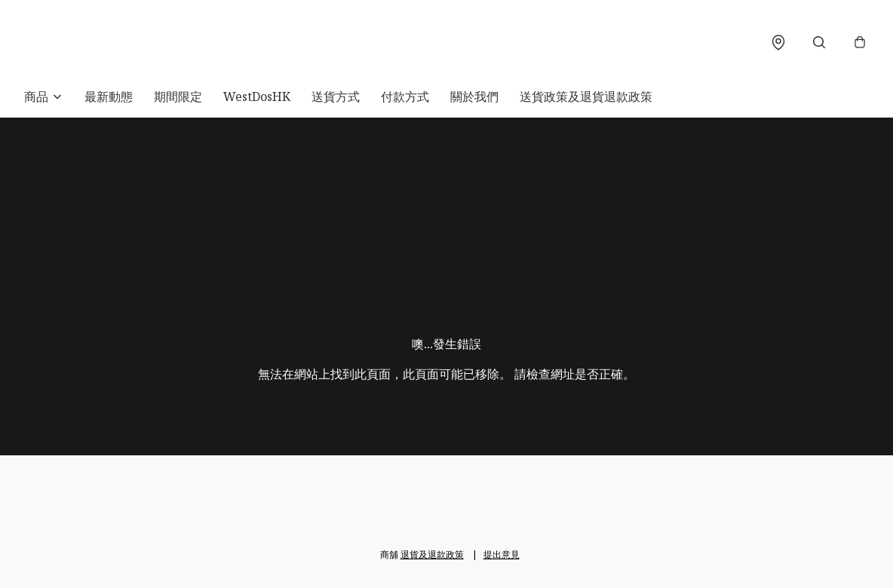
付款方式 (405, 96)
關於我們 (474, 96)
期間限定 (178, 96)
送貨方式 (336, 96)
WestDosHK (257, 96)
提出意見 (502, 554)
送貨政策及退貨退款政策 (586, 96)
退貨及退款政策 (432, 554)
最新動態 (109, 96)
